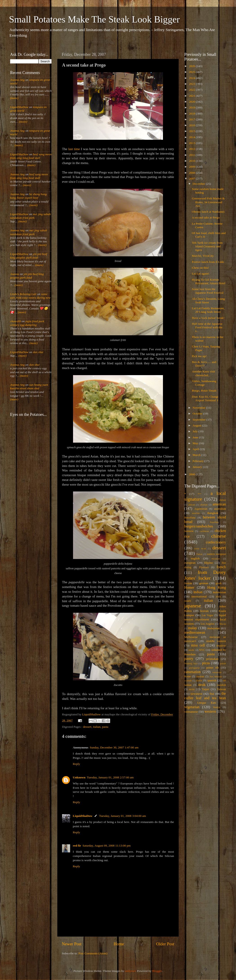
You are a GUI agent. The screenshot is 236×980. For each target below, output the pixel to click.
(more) (14, 98)
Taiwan (221, 689)
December (199, 184)
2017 (192, 119)
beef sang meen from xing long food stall (31, 156)
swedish (222, 685)
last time (74, 149)
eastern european (216, 554)
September (199, 420)
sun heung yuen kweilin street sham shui (29, 386)
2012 (192, 149)
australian (220, 509)
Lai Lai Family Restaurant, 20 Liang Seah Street (208, 310)
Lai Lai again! (200, 274)
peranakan (212, 659)
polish (223, 663)
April (196, 449)
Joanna (15, 274)
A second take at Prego (206, 217)
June (196, 437)
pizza (206, 663)
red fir (77, 846)
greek (219, 583)
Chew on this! (200, 268)
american (219, 504)
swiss (192, 689)
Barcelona (190, 518)
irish (218, 597)
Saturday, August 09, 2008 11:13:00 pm (107, 846)
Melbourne (191, 637)
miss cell (198, 645)
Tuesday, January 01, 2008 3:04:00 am (122, 816)
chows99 (15, 321)
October (198, 413)
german (204, 583)
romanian (217, 672)
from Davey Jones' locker (205, 575)
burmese (189, 531)
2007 (192, 179)
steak (202, 685)
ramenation (193, 672)
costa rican (200, 548)
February (198, 461)
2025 (192, 72)
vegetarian (192, 707)
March (197, 455)
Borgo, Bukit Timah (204, 391)
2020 (192, 102)
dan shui (38, 352)
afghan (223, 500)
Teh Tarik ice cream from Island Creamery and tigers (207, 246)
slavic (199, 680)
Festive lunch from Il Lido (208, 262)
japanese (193, 606)
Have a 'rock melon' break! (208, 318)
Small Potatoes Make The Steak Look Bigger (94, 19)
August (197, 425)
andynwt (130, 971)
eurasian (216, 559)
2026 (192, 66)
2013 (192, 143)
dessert (87, 727)
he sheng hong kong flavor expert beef (28, 196)
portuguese (194, 668)
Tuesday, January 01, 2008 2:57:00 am (110, 777)
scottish (188, 680)
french (221, 567)
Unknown (79, 777)
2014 (192, 137)
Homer (189, 588)
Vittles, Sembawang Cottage (204, 383)
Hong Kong (217, 588)
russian (200, 676)
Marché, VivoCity (203, 256)
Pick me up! (199, 356)
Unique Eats (207, 703)
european (190, 563)
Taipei (206, 689)
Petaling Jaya (191, 663)
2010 (192, 161)
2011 (192, 155)
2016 (192, 125)
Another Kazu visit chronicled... (204, 373)
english (195, 558)
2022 (192, 90)
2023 (192, 84)
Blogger (157, 971)
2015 (192, 131)
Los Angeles (208, 624)
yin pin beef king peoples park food (29, 256)
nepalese (221, 646)
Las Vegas (207, 615)
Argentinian (201, 509)
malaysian (214, 628)
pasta (105, 727)
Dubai (199, 554)
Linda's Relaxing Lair (23, 294)
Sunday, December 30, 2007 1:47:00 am (114, 747)
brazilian (214, 522)
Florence (204, 567)
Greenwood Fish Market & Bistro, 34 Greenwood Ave (208, 202)
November (199, 408)
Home (119, 944)
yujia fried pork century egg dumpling (27, 323)
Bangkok (213, 513)
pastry (189, 659)
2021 (192, 96)
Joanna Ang (17, 80)
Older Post (165, 944)
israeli (188, 601)
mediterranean (195, 633)
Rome (188, 676)
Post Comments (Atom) (93, 953)
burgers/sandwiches (199, 526)
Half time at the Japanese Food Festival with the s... (207, 327)
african (192, 505)
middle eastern (216, 641)
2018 (192, 114)
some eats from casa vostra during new (30, 296)
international (199, 596)
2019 (192, 107)
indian (198, 592)
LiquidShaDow (83, 816)
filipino (209, 563)
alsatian (204, 505)
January (198, 467)
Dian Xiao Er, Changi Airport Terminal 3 (205, 398)
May (196, 443)
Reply (76, 764)
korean (204, 611)
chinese (219, 536)
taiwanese (196, 694)
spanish (212, 680)
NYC (202, 650)
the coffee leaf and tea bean (205, 696)
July (196, 431)
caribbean (204, 531)
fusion (188, 583)
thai (212, 694)
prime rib (213, 668)
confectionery (216, 542)
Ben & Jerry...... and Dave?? (204, 364)
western (210, 712)
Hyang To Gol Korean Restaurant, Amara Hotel (209, 281)
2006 (192, 474)
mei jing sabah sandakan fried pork (30, 216)
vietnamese (191, 712)
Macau (223, 624)
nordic (191, 650)
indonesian (219, 592)
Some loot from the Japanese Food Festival (208, 291)
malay (193, 628)
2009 (192, 167)
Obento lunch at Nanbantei (208, 212)
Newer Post (72, 944)
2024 (192, 78)
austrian (196, 513)
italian (97, 727)
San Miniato (216, 676)
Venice (217, 707)
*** (199, 494)
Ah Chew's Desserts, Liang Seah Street (208, 301)
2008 (192, 173)
